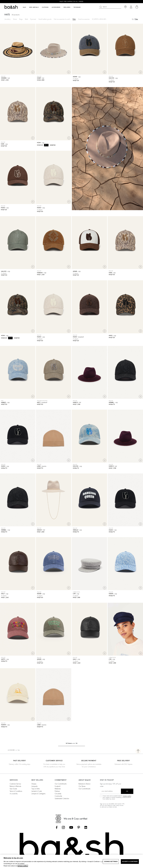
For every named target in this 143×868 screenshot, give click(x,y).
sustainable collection (62, 799)
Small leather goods (45, 19)
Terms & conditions (16, 792)
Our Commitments (84, 790)
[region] (71, 861)
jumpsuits (34, 787)
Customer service (15, 785)
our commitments (61, 785)
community (58, 797)
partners (57, 792)
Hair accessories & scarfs (62, 19)
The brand (77, 7)
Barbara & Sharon (84, 785)
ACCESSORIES (11, 751)
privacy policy (127, 797)
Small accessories (84, 19)
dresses (34, 785)
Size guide (13, 790)
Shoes (15, 19)
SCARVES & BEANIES (99, 19)
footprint (58, 787)
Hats (74, 19)
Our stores (82, 787)
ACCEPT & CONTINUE (130, 861)
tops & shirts (36, 790)
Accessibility (14, 794)
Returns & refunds (15, 787)
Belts (26, 19)
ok (127, 792)
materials (58, 790)
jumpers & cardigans (38, 794)
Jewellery (8, 19)
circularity (58, 794)
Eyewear (33, 19)
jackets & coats (37, 792)
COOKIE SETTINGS (111, 861)
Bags (21, 19)
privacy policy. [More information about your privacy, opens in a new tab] (23, 866)
